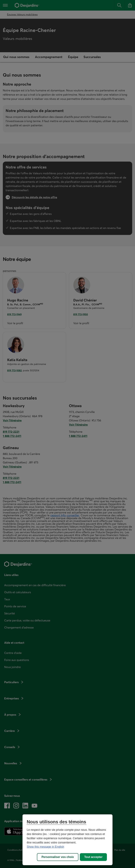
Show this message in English (45, 847)
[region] (67, 840)
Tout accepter (93, 857)
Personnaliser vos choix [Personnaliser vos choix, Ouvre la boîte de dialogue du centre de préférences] (58, 857)
